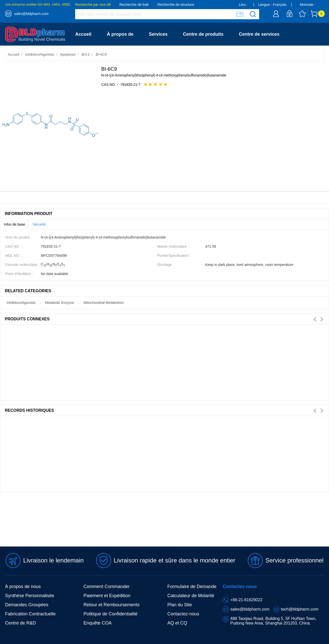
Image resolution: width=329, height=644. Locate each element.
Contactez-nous (92, 57)
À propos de (120, 34)
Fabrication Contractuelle (30, 614)
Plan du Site (180, 605)
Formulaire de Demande (192, 587)
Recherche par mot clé (93, 5)
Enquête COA (98, 623)
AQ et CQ (177, 623)
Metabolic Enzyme (59, 303)
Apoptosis (68, 54)
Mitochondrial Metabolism (104, 303)
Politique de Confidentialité (110, 614)
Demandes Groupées (27, 605)
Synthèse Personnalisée (30, 596)
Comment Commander (107, 587)
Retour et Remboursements (111, 605)
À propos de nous (23, 587)
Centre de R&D (20, 623)
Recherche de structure (176, 5)
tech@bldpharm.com (300, 609)
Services (158, 34)
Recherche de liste (134, 5)
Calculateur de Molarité (191, 596)
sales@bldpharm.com (31, 14)
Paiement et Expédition (107, 596)
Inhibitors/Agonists (40, 54)
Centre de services (259, 34)
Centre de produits (203, 34)
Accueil (83, 34)
